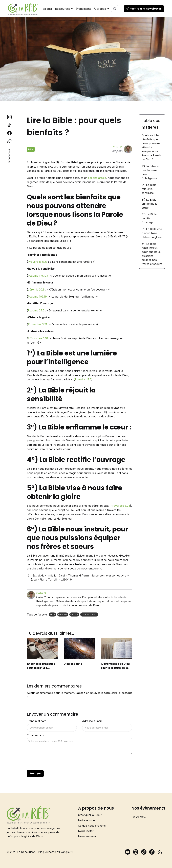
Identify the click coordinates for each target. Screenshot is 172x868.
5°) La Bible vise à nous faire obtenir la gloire (152, 233)
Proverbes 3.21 (37, 324)
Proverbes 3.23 (120, 506)
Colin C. (118, 147)
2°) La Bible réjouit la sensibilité (149, 189)
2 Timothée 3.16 (38, 338)
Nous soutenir (87, 836)
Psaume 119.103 (38, 276)
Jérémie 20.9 (36, 290)
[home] (23, 9)
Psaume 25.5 (36, 310)
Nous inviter (86, 831)
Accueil (48, 9)
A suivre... (139, 817)
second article (97, 178)
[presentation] (52, 762)
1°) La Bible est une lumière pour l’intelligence (151, 172)
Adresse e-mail (92, 721)
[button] (64, 9)
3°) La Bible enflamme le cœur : (149, 204)
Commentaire (36, 735)
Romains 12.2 (83, 379)
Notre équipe (86, 820)
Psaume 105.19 (37, 297)
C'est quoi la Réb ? (90, 815)
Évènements (83, 9)
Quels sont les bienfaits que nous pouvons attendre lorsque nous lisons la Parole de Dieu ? (151, 147)
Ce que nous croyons (92, 826)
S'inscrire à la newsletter (144, 9)
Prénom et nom (37, 721)
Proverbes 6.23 (38, 262)
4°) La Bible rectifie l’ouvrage (149, 218)
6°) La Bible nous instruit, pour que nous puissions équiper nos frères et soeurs (152, 254)
